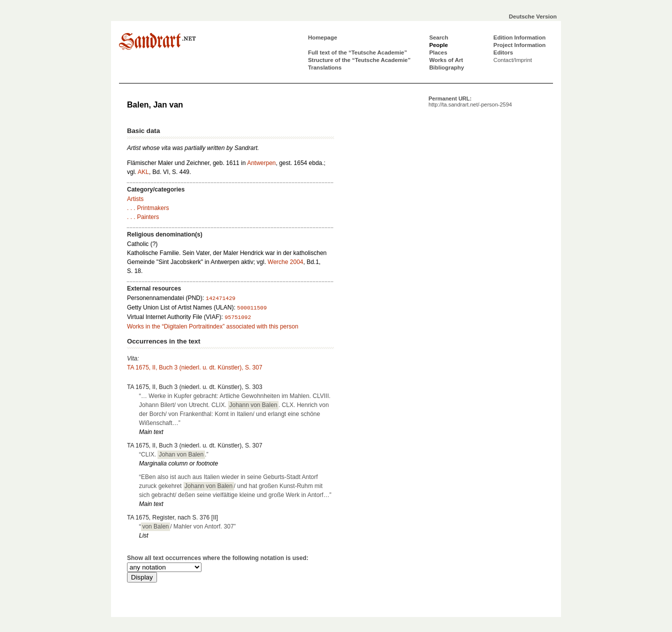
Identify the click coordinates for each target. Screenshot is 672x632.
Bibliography (446, 67)
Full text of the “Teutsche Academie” (357, 52)
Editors (503, 52)
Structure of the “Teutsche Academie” (359, 60)
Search (438, 37)
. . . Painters (143, 217)
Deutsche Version (533, 16)
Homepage (322, 37)
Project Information (519, 45)
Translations (325, 67)
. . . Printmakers (148, 208)
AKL (143, 172)
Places (438, 52)
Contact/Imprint (513, 60)
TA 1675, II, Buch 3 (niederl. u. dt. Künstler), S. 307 (195, 367)
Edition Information (519, 37)
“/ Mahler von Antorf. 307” (187, 526)
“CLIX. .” (174, 454)
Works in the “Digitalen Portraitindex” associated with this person (213, 326)
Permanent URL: (470, 101)
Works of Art (446, 60)
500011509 (252, 308)
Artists (135, 199)
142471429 (220, 298)
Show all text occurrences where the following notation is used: (218, 558)
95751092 (238, 317)
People (438, 45)
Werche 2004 (285, 262)
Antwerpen (261, 163)
